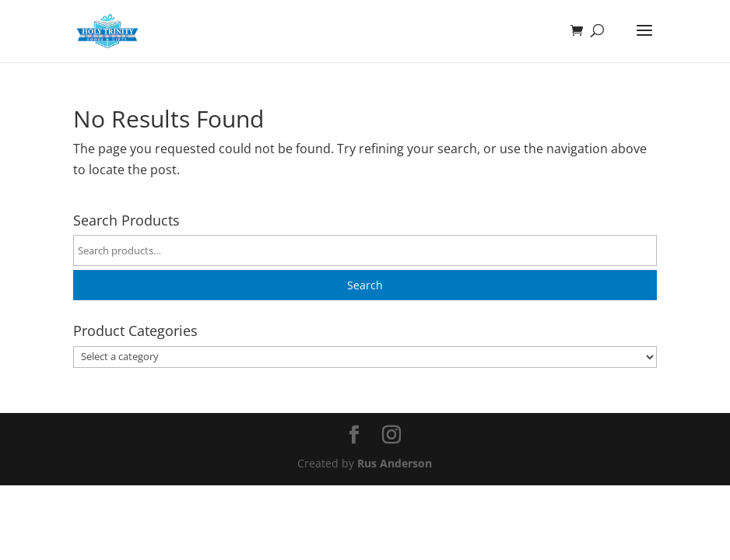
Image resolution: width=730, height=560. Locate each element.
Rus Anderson (395, 463)
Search (365, 285)
